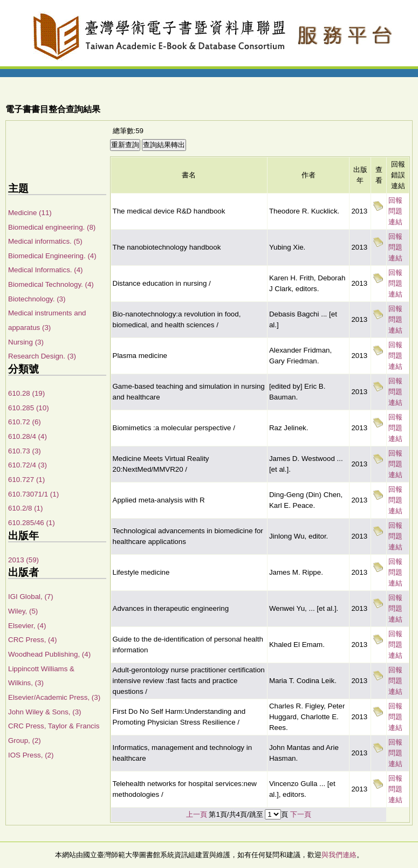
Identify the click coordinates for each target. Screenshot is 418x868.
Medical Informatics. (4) (46, 270)
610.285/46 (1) (32, 523)
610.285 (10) (29, 408)
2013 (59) (23, 560)
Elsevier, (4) (27, 626)
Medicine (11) (30, 213)
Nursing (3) (26, 342)
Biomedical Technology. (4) (51, 284)
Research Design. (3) (42, 356)
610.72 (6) (25, 422)
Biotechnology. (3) (37, 299)
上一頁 (197, 814)
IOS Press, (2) (31, 755)
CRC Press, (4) (32, 640)
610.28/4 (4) (28, 436)
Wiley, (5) (23, 611)
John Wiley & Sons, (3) (45, 712)
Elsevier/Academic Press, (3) (54, 697)
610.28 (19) (26, 393)
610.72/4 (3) (28, 465)
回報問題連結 (395, 211)
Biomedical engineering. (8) (52, 227)
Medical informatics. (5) (45, 241)
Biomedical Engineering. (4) (52, 256)
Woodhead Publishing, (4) (49, 654)
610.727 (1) (26, 480)
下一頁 (301, 814)
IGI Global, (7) (31, 597)
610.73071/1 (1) (33, 494)
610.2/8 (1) (25, 508)
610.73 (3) (25, 451)
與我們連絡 (339, 855)
